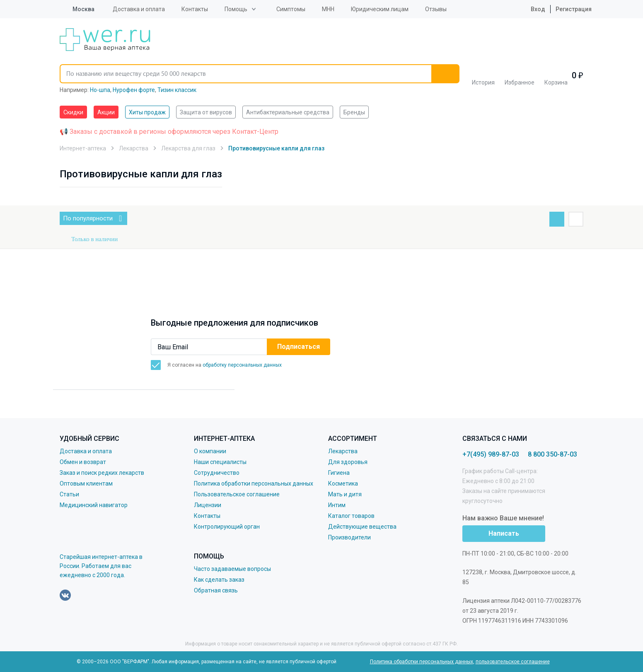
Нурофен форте (134, 90)
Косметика (343, 483)
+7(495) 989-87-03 (491, 454)
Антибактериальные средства (288, 112)
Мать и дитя (345, 494)
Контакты (195, 9)
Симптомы (291, 9)
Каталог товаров (351, 516)
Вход (532, 9)
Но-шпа (100, 90)
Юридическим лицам (380, 9)
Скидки (73, 112)
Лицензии (208, 505)
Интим (337, 505)
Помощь (236, 9)
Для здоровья (348, 462)
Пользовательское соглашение (237, 494)
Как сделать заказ (219, 580)
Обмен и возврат (83, 462)
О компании (210, 451)
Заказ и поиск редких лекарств (102, 473)
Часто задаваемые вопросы (232, 569)
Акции (106, 112)
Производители (349, 537)
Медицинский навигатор (94, 505)
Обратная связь (216, 590)
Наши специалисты (220, 462)
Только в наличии (94, 239)
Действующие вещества (362, 527)
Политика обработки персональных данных (254, 483)
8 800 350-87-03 (552, 454)
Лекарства (343, 451)
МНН (328, 9)
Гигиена (339, 473)
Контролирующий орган (227, 527)
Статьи (69, 494)
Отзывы (436, 9)
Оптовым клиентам (86, 483)
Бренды (354, 112)
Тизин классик (177, 90)
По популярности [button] (88, 218)
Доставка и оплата (139, 9)
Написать (504, 533)
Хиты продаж (147, 112)
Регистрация (574, 9)
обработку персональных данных (242, 365)
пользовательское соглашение (513, 662)
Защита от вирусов (206, 112)
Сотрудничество (217, 473)
